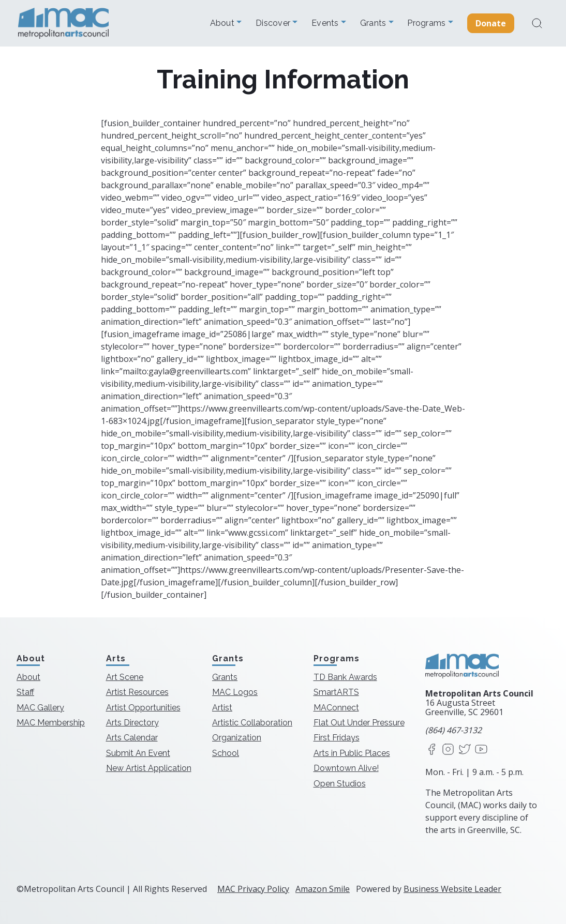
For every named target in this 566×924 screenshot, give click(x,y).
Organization (237, 738)
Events (326, 23)
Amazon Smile (323, 889)
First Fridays (337, 738)
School (226, 753)
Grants (374, 23)
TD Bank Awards (345, 677)
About (224, 23)
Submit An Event (138, 753)
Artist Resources (137, 692)
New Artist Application (149, 768)
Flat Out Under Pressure (359, 723)
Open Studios (340, 784)
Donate (491, 23)
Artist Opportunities (143, 708)
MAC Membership (51, 723)
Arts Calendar (132, 738)
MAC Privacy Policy (253, 889)
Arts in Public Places (352, 753)
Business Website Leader (452, 889)
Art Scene (125, 677)
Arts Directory (132, 723)
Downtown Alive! (346, 768)
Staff (25, 692)
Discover (274, 23)
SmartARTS (336, 692)
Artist (222, 708)
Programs (427, 23)
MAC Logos (235, 692)
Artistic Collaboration (252, 723)
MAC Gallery (40, 708)
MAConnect (336, 708)
